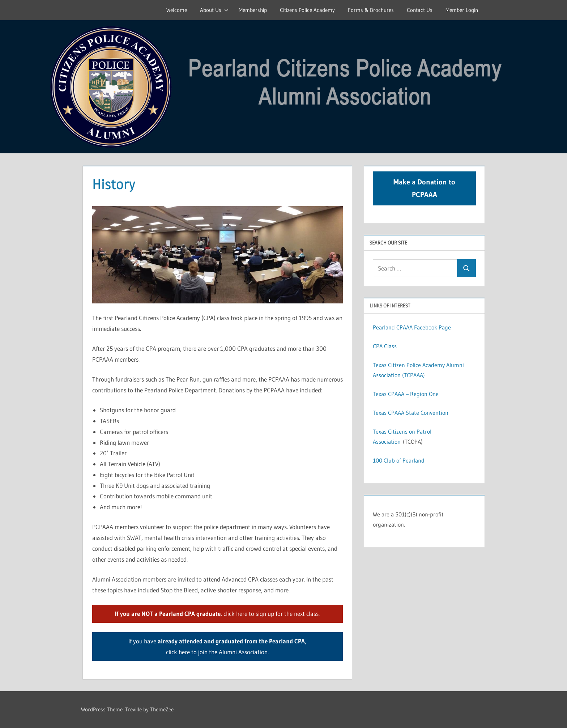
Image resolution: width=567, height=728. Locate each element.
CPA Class (385, 346)
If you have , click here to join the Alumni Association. (217, 646)
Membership (253, 10)
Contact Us (420, 10)
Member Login (462, 10)
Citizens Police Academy (307, 10)
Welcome (177, 10)
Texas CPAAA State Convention (411, 413)
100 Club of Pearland (399, 460)
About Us (214, 10)
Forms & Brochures (371, 10)
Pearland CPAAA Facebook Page (412, 327)
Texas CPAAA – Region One (406, 394)
